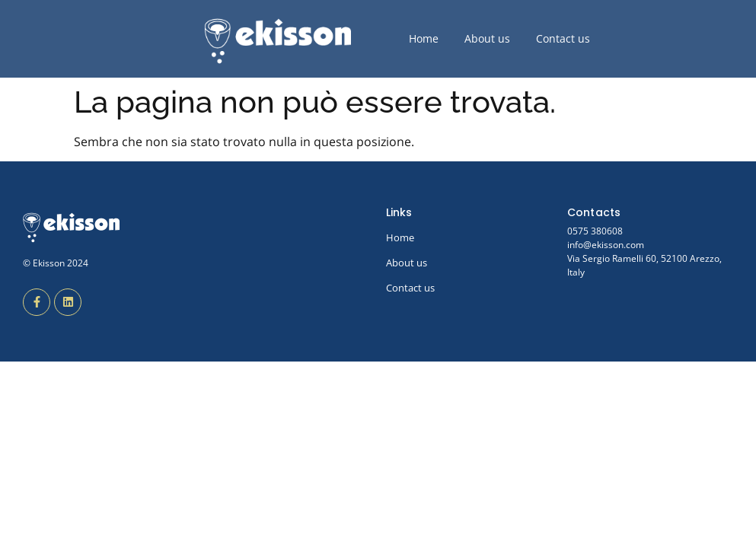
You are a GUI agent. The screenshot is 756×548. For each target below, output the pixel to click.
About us (487, 38)
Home (424, 38)
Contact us (563, 38)
